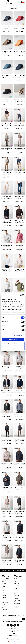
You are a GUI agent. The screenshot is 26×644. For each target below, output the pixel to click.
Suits (15, 594)
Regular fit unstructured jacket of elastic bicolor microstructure (7, 417)
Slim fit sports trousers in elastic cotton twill (7, 174)
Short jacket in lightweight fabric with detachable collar (7, 538)
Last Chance (4, 609)
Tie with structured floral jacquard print (19, 76)
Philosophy (4, 589)
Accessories (16, 578)
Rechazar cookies (13, 348)
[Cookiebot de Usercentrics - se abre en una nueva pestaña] (19, 295)
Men (15, 574)
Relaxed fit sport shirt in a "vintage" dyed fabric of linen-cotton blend (19, 272)
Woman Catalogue (18, 605)
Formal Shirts (17, 585)
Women (4, 595)
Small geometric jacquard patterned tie (7, 77)
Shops (3, 590)
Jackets (3, 599)
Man (2, 7)
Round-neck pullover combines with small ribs (19, 247)
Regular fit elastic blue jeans (19, 197)
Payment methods (6, 578)
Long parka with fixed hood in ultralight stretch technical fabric (19, 490)
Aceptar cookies (13, 339)
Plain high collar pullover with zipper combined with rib (19, 222)
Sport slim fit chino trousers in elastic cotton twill (19, 125)
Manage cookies (13, 635)
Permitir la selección (13, 344)
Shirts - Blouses (5, 603)
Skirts (3, 606)
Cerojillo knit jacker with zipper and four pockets (7, 247)
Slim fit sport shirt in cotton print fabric (19, 368)
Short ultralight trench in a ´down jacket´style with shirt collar (7, 514)
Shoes (15, 580)
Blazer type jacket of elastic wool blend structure (7, 392)
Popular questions (5, 580)
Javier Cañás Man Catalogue (18, 601)
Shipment (4, 583)
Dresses (4, 601)
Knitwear (16, 590)
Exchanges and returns (6, 582)
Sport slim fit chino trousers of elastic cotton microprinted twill (7, 126)
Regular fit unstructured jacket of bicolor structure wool (19, 393)
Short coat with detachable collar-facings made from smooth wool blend (19, 562)
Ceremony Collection (18, 577)
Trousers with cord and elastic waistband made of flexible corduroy (19, 175)
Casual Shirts (17, 587)
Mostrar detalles (18, 335)
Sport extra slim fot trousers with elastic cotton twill (7, 150)
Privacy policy (19, 622)
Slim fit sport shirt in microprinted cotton (7, 368)
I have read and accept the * (14, 622)
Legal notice (13, 632)
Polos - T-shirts (17, 592)
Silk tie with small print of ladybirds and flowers (19, 28)
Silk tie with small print (7, 28)
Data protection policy (13, 637)
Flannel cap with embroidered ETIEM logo (7, 101)
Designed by (13, 639)
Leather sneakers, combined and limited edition (19, 101)
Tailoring (4, 592)
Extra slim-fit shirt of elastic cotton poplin (7, 271)
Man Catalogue (17, 603)
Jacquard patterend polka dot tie (19, 52)
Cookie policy (13, 633)
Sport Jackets (17, 583)
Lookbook (17, 598)
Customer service (5, 577)
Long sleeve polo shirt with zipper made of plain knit (7, 222)
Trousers (4, 608)
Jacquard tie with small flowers (7, 52)
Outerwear (4, 597)
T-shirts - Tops (5, 604)
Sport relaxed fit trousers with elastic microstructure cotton (7, 199)
